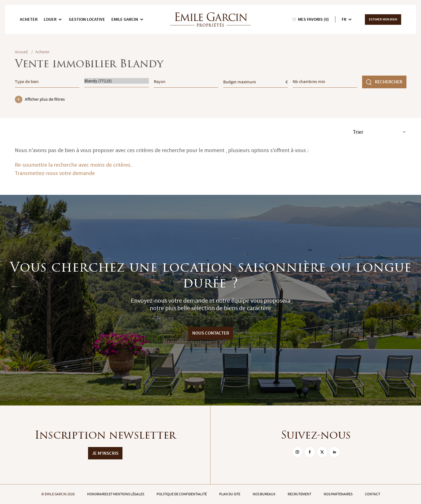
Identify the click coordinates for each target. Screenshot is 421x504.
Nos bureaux (264, 494)
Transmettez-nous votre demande (55, 173)
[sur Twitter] (322, 452)
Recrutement (299, 494)
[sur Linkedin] (335, 452)
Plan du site (230, 494)
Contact (372, 494)
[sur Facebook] (310, 452)
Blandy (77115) (117, 81)
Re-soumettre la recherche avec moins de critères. (73, 165)
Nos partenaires (338, 494)
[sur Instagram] (297, 452)
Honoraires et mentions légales (116, 494)
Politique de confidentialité (182, 494)
